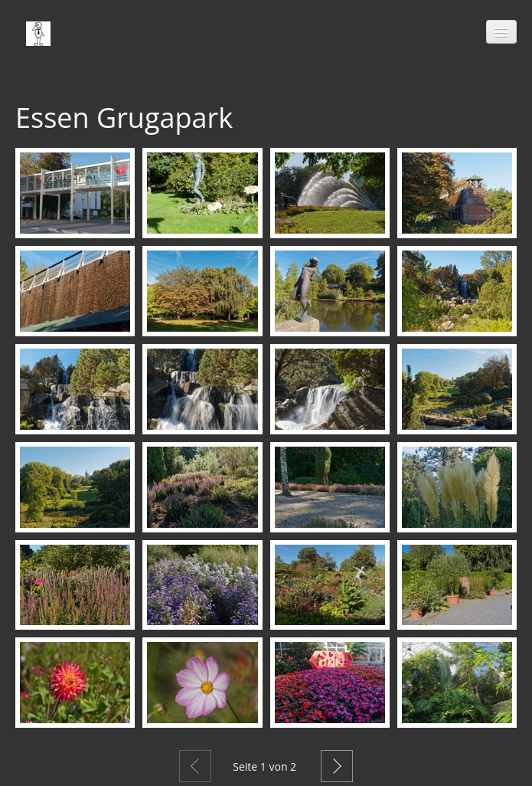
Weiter (337, 766)
